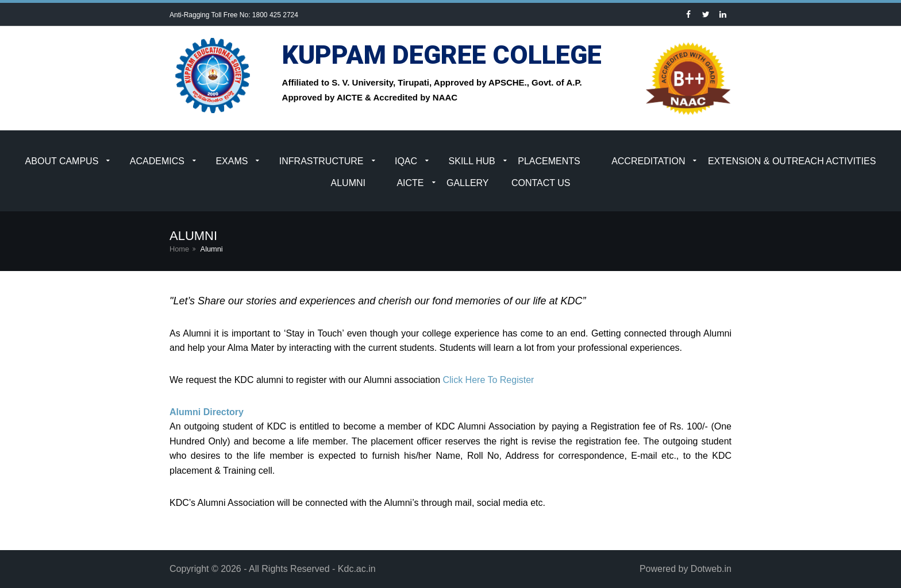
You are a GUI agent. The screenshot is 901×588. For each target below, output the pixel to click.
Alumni (348, 183)
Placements (549, 161)
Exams (232, 161)
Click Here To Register (488, 380)
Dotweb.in (711, 569)
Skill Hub (472, 161)
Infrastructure (321, 161)
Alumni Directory (207, 412)
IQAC (406, 161)
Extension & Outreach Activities (792, 161)
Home (179, 249)
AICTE (410, 183)
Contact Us (541, 183)
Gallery (468, 183)
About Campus (62, 161)
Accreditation (648, 161)
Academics (157, 161)
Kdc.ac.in (357, 569)
